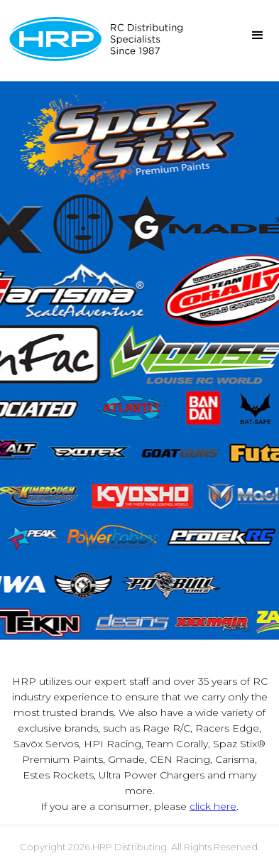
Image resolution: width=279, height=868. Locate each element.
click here (213, 806)
